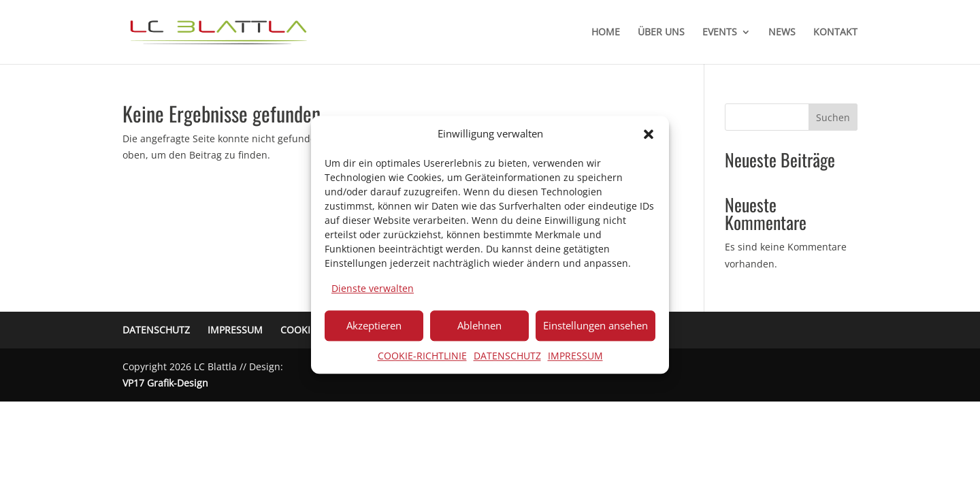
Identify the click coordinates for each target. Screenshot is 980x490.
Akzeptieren (374, 325)
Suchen (833, 117)
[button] (649, 134)
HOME (606, 33)
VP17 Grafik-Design (165, 383)
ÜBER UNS (661, 33)
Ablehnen (479, 325)
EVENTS (720, 33)
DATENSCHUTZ (507, 356)
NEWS (782, 33)
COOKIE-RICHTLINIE (422, 356)
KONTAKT (835, 33)
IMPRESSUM (575, 356)
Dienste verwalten (373, 288)
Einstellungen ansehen (595, 325)
